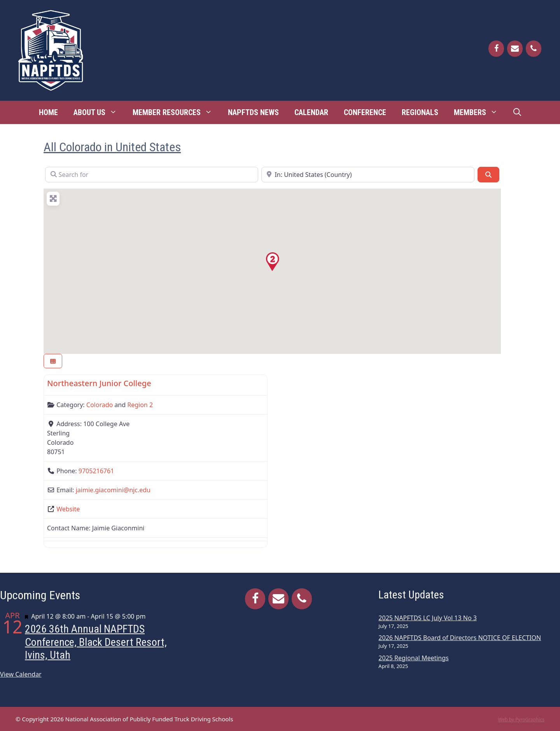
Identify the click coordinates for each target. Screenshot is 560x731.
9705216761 (96, 471)
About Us (99, 112)
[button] (272, 262)
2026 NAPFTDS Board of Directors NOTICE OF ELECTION (460, 638)
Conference (365, 112)
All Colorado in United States (112, 147)
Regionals (420, 112)
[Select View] (53, 361)
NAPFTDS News (253, 112)
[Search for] (152, 175)
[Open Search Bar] (517, 112)
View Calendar (21, 674)
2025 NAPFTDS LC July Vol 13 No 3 (428, 618)
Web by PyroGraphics (521, 720)
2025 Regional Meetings (413, 658)
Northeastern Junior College (99, 383)
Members (480, 112)
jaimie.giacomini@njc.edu (113, 490)
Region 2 (140, 405)
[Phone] (534, 49)
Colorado (100, 405)
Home (48, 112)
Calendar (311, 112)
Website (68, 509)
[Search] (488, 175)
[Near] (368, 175)
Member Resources (176, 112)
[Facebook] (496, 49)
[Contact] (515, 49)
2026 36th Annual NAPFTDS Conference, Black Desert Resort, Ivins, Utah (96, 642)
